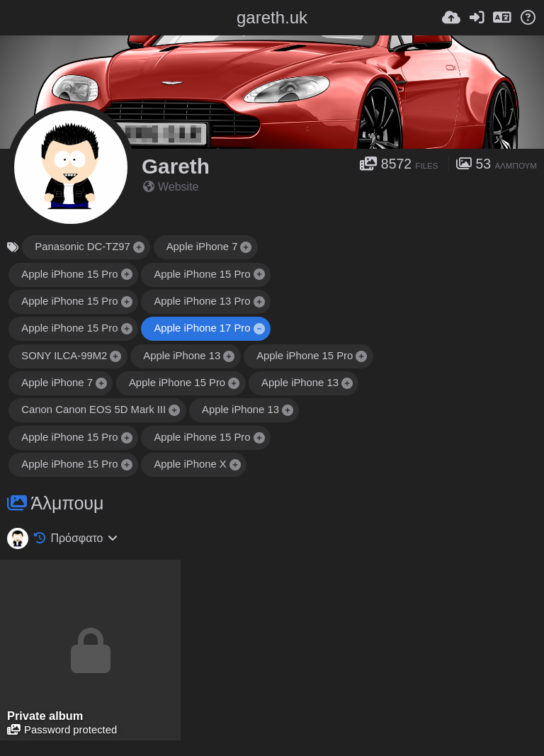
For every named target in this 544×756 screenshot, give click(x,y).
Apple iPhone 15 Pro (69, 274)
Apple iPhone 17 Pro (202, 328)
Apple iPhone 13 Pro (202, 301)
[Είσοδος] (477, 18)
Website (171, 187)
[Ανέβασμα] (451, 18)
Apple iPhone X (190, 464)
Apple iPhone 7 (202, 247)
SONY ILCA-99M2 (64, 356)
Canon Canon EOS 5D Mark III (93, 410)
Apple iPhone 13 (182, 356)
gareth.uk (272, 17)
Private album (45, 716)
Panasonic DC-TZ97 (82, 247)
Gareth (176, 166)
